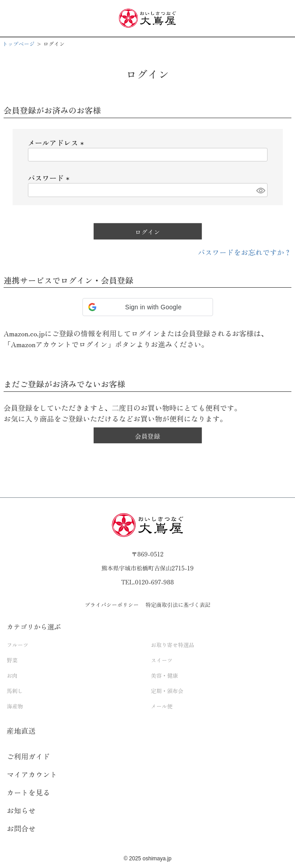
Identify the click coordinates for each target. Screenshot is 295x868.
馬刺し (15, 691)
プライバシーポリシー (112, 604)
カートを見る (28, 792)
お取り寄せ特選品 (172, 645)
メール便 (162, 706)
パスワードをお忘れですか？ (245, 252)
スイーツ (162, 660)
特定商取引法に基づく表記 (178, 604)
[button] (148, 307)
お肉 (12, 675)
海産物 (15, 706)
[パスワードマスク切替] (260, 190)
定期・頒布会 (167, 691)
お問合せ (21, 828)
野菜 (12, 660)
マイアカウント (32, 774)
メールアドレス (58, 142)
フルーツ (18, 645)
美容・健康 (164, 675)
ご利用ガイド (28, 756)
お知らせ (21, 810)
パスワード (50, 178)
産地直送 (21, 730)
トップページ (18, 44)
